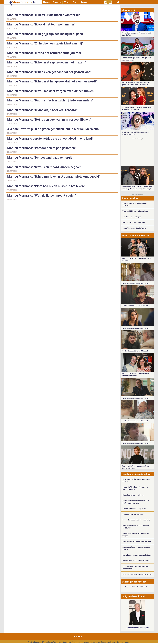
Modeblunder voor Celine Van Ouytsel (136, 561)
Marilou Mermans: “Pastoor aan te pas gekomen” (42, 148)
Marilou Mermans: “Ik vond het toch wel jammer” (41, 24)
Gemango (125, 642)
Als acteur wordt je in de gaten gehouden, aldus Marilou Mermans (53, 129)
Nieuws (46, 2)
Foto (75, 2)
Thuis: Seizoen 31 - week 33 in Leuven (135, 328)
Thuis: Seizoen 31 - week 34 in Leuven (135, 283)
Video (67, 2)
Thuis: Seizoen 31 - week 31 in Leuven (135, 443)
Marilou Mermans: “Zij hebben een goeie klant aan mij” (45, 43)
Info (60, 642)
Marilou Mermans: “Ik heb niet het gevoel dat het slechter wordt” (52, 81)
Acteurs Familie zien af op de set (134, 509)
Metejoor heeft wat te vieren (133, 514)
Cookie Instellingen (108, 642)
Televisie (57, 2)
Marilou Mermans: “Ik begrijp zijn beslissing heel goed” (46, 34)
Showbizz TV (128, 10)
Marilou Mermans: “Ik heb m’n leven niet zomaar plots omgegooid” (54, 177)
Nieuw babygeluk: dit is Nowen (133, 495)
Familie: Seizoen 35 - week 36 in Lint (135, 351)
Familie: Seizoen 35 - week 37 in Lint (135, 306)
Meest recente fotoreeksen (136, 236)
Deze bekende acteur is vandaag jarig (136, 520)
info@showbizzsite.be (92, 642)
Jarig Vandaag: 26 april (134, 596)
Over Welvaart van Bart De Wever (134, 228)
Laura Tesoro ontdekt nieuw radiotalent (137, 555)
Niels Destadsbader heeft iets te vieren (137, 541)
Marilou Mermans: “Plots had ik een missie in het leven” (46, 186)
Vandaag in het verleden (134, 582)
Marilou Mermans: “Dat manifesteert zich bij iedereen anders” (50, 100)
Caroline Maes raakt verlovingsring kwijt (137, 574)
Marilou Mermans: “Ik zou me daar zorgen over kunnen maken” (51, 91)
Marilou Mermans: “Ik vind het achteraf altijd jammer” (45, 53)
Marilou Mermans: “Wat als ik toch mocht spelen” (42, 196)
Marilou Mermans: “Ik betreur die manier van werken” (44, 15)
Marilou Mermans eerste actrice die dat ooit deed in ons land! (50, 139)
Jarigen (84, 2)
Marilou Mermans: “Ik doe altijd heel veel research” (43, 110)
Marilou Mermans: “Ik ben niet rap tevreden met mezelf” (46, 62)
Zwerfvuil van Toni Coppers (132, 217)
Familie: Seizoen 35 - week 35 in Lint (135, 421)
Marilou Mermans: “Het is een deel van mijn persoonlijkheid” (49, 120)
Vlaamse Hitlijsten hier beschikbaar (135, 211)
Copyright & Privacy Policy (72, 642)
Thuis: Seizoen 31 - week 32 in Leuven (135, 398)
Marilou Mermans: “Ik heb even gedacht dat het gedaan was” (49, 72)
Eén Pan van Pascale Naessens (134, 222)
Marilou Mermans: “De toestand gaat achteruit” (41, 158)
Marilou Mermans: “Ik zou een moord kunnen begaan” (44, 167)
